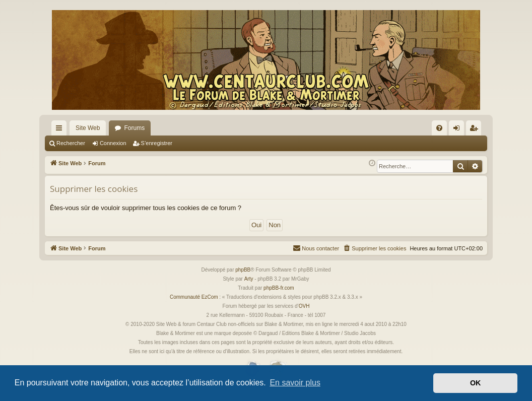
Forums (134, 128)
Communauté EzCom (194, 297)
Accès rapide (61, 130)
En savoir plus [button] (295, 383)
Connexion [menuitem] (459, 130)
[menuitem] (439, 128)
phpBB (243, 270)
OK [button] (476, 383)
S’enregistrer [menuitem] (476, 130)
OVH (304, 306)
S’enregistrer (157, 143)
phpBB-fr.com (279, 288)
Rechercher (71, 143)
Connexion (113, 143)
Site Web (88, 128)
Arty (249, 279)
